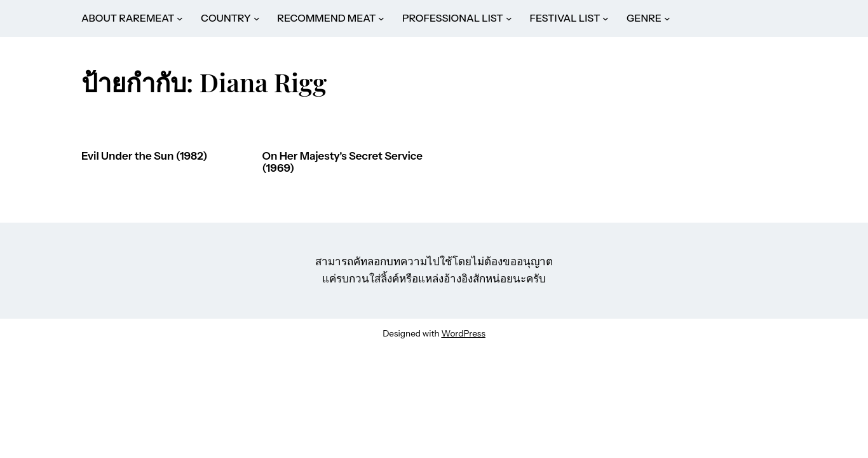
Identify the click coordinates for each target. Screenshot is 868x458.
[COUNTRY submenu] (257, 18)
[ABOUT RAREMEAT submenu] (180, 18)
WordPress (463, 333)
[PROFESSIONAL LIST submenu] (509, 18)
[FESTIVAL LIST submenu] (606, 18)
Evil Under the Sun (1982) (144, 156)
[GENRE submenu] (667, 18)
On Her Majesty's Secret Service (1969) (342, 163)
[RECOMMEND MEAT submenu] (381, 18)
